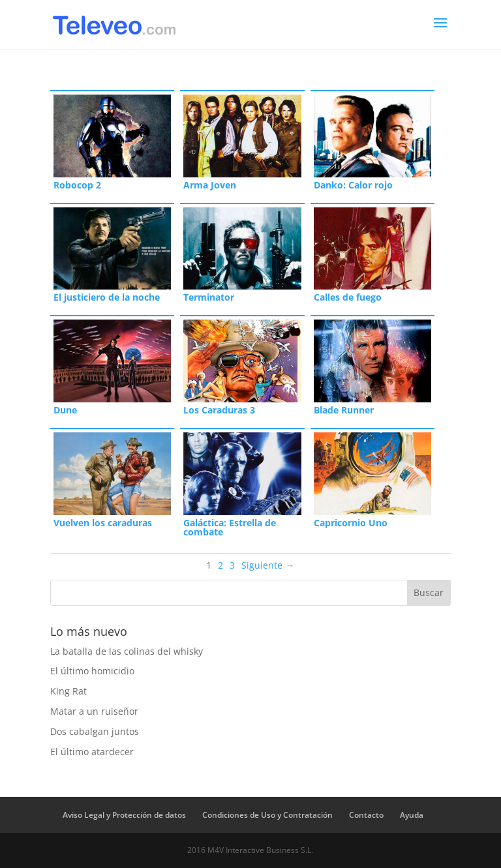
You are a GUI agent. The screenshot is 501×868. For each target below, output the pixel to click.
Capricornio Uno (351, 523)
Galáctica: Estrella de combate (230, 527)
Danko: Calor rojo (353, 185)
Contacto (366, 815)
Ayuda (412, 815)
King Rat (68, 691)
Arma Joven (210, 185)
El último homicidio (92, 671)
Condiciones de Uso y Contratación (267, 815)
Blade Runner (344, 410)
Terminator (209, 297)
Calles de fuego (348, 297)
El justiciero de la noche (107, 297)
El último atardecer (92, 752)
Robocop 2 (77, 185)
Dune (65, 410)
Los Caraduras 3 (219, 410)
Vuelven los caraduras (103, 523)
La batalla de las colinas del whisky (127, 651)
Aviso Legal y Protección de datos (124, 815)
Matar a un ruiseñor (94, 711)
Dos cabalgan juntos (95, 731)
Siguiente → (268, 565)
